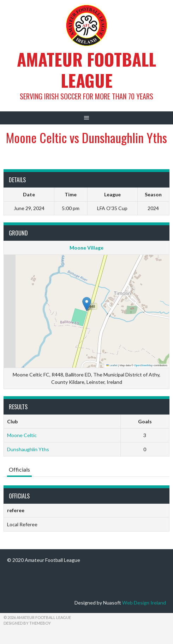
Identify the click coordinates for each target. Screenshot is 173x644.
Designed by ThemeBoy (27, 623)
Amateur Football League (86, 70)
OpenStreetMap (144, 365)
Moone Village (86, 248)
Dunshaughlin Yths (28, 449)
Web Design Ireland (144, 603)
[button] (87, 304)
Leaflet (112, 365)
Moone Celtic (22, 435)
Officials (19, 469)
